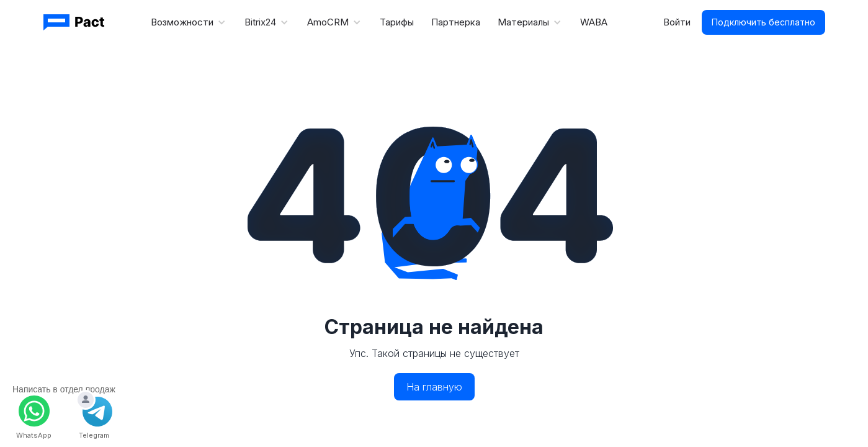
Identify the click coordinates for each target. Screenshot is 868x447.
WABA (594, 22)
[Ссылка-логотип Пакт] (75, 22)
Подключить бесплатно (763, 22)
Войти (677, 22)
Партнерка (456, 22)
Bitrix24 (260, 22)
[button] (189, 22)
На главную (434, 387)
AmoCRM (328, 22)
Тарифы (397, 22)
